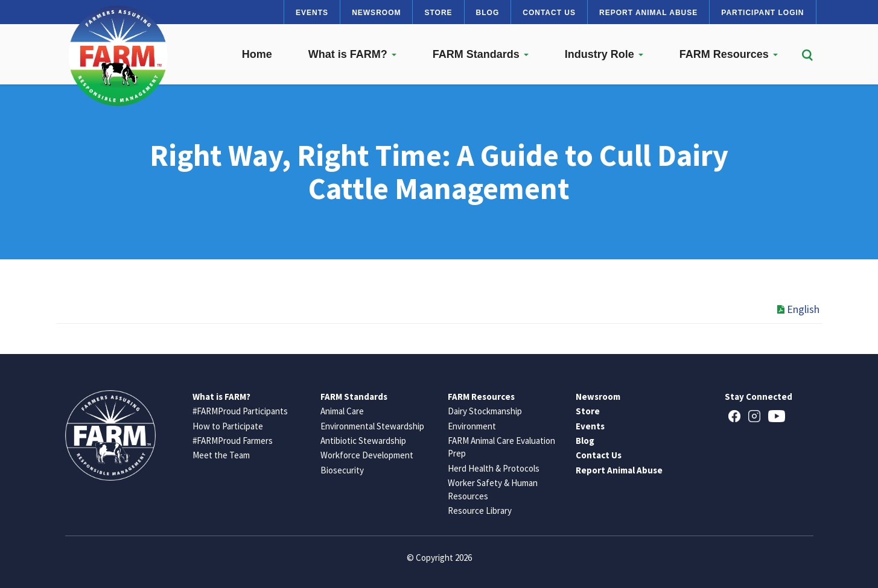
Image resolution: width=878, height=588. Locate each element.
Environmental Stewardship (372, 426)
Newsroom (376, 13)
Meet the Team (221, 455)
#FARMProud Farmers (233, 441)
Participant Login (762, 13)
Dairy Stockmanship (485, 411)
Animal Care (342, 411)
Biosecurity (342, 470)
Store (438, 13)
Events (312, 13)
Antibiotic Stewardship (363, 441)
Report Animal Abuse (648, 13)
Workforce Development (367, 455)
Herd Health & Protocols (494, 468)
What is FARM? (352, 54)
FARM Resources (729, 54)
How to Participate (228, 426)
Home (257, 54)
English (798, 309)
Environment (472, 426)
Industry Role (604, 54)
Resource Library (480, 511)
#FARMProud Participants (240, 411)
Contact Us (549, 13)
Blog (488, 13)
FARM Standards (481, 54)
